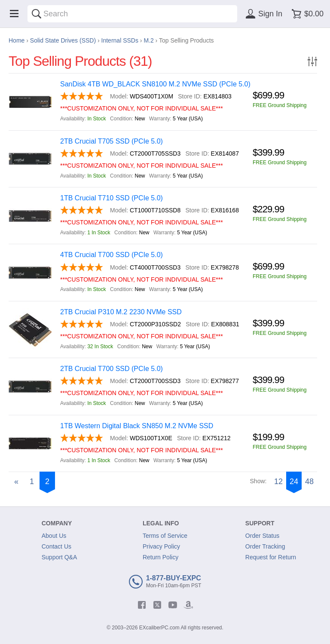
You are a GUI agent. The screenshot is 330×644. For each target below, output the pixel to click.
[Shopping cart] (306, 14)
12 (278, 481)
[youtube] (173, 605)
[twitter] (157, 605)
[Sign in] (263, 14)
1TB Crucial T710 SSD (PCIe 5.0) (112, 198)
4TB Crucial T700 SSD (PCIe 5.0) (112, 255)
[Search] (37, 14)
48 (309, 481)
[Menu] (14, 14)
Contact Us (57, 546)
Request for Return (271, 557)
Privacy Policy (161, 546)
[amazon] (188, 605)
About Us (54, 536)
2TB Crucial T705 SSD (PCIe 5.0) (112, 141)
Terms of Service (165, 536)
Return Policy (160, 557)
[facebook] (142, 605)
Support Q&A (60, 557)
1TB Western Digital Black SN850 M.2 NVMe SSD (137, 426)
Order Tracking (265, 546)
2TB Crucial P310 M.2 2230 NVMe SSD (121, 312)
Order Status (262, 536)
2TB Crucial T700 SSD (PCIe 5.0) (112, 369)
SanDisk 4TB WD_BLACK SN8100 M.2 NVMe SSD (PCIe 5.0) (155, 84)
